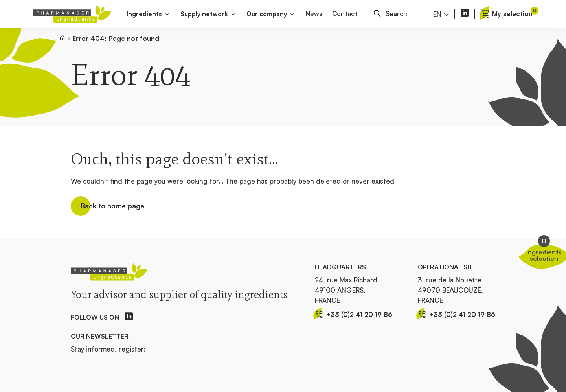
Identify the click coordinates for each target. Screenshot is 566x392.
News (314, 13)
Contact (345, 13)
